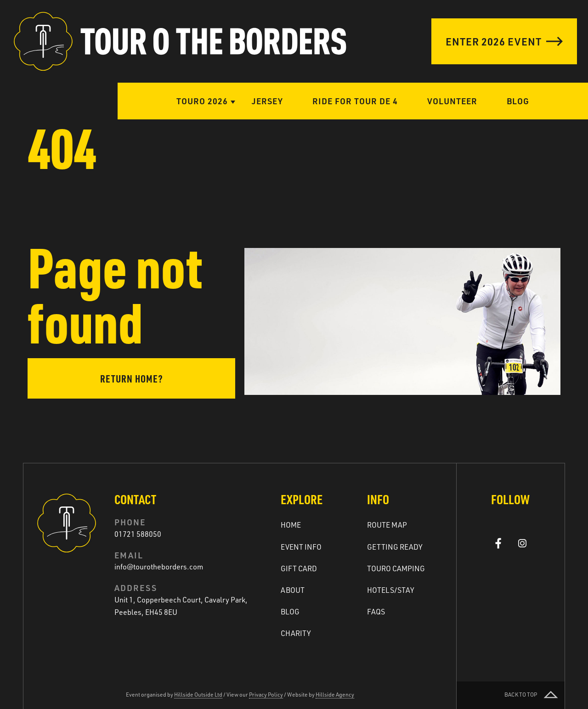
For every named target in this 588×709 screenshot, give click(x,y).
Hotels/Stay (391, 590)
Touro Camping (396, 568)
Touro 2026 (202, 101)
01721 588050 (138, 534)
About (293, 590)
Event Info (301, 547)
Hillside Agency (335, 695)
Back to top (532, 695)
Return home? (131, 378)
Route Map (387, 525)
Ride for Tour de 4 (355, 101)
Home (291, 525)
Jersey (267, 101)
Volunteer (452, 101)
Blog (518, 101)
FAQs (376, 612)
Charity (296, 633)
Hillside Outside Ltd (198, 695)
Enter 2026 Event (504, 41)
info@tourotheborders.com (159, 567)
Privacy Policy (266, 695)
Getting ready (395, 547)
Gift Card (299, 568)
